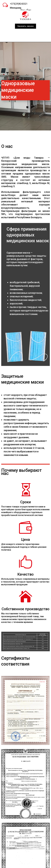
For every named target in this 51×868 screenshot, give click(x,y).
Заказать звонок (26, 26)
